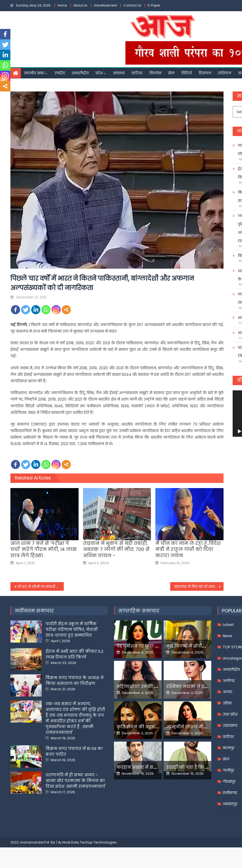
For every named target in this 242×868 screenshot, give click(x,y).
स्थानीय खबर (34, 73)
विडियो (187, 73)
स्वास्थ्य (119, 73)
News (227, 636)
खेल (171, 73)
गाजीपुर (228, 770)
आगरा (227, 692)
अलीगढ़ (229, 681)
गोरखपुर (229, 781)
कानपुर (229, 748)
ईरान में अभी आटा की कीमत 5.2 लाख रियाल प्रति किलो (74, 654)
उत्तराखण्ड (230, 725)
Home (62, 5)
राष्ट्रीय (60, 73)
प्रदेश (99, 73)
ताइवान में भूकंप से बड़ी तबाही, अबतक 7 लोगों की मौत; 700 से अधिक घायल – (116, 549)
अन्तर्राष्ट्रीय (80, 73)
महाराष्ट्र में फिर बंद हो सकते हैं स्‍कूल (199, 587)
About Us (80, 5)
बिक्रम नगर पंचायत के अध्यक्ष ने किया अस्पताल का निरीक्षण (75, 681)
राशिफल (225, 73)
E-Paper (154, 5)
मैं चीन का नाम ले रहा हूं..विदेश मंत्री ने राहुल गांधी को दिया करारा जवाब (188, 549)
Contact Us (132, 5)
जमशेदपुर (230, 804)
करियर (137, 73)
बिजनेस (155, 73)
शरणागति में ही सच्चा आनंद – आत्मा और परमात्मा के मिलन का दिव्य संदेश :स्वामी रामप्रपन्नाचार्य (75, 781)
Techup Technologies (98, 842)
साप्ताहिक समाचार (139, 611)
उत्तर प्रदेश (230, 714)
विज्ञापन (205, 73)
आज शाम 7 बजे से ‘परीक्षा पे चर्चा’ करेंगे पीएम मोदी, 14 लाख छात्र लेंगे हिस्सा (44, 549)
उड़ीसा (227, 703)
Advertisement (105, 5)
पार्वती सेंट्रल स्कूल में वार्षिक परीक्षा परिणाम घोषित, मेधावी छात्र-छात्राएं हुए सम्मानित (72, 629)
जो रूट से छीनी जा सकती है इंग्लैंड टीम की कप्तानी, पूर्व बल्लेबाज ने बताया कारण (40, 587)
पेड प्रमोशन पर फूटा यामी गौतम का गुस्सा (156, 646)
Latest (228, 625)
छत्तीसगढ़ (230, 793)
